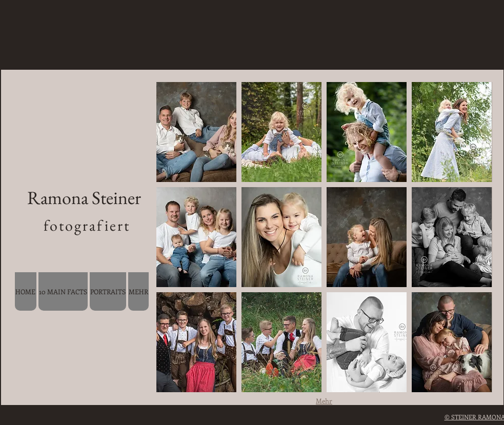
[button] (196, 132)
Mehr (324, 401)
